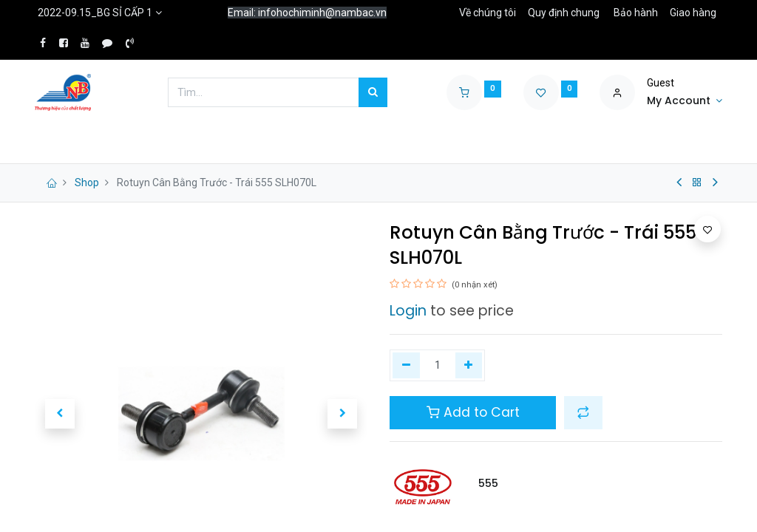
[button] (583, 412)
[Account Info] (685, 101)
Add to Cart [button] (473, 412)
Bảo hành (636, 13)
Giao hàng (693, 13)
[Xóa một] (406, 366)
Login (408, 311)
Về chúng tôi (488, 13)
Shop (87, 183)
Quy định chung (564, 13)
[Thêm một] (469, 366)
